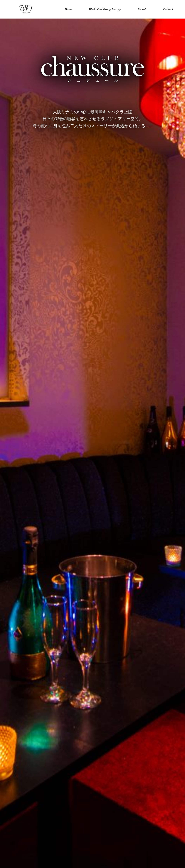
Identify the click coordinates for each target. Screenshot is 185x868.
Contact (168, 9)
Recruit (142, 9)
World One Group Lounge (105, 9)
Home (68, 9)
